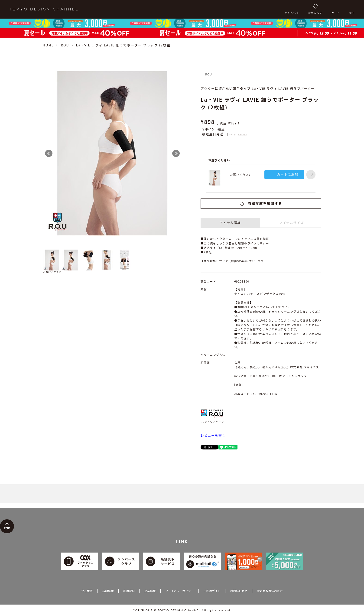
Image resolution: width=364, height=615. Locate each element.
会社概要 (87, 591)
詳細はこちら (243, 135)
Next (176, 153)
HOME (48, 45)
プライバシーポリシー (180, 591)
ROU (65, 45)
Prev (49, 153)
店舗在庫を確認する (265, 203)
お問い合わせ (239, 591)
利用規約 (129, 591)
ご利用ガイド (212, 591)
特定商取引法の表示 (270, 591)
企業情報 (150, 591)
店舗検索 (108, 591)
